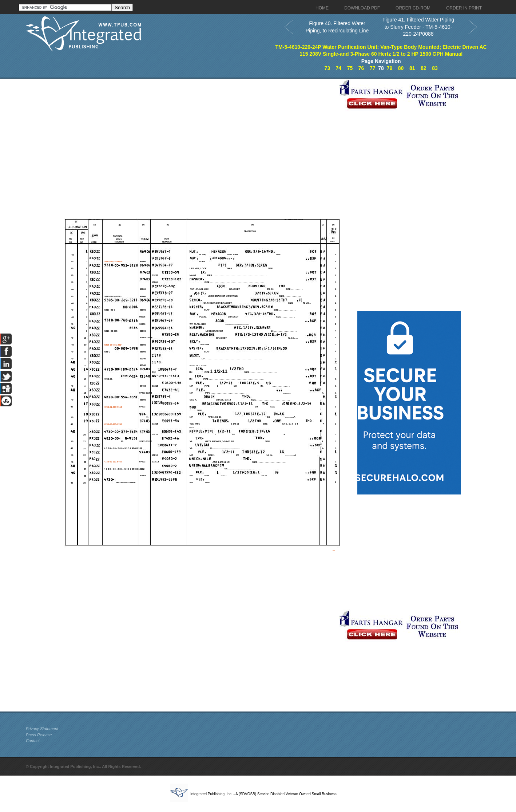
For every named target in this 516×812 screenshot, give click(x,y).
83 (435, 68)
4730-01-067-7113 (113, 407)
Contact (33, 741)
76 (361, 68)
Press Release (39, 735)
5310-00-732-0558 (113, 261)
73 (327, 68)
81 (412, 68)
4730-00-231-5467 (113, 462)
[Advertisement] (180, 130)
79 (390, 68)
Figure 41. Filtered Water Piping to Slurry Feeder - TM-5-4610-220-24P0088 (418, 27)
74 (339, 68)
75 (350, 68)
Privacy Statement (42, 729)
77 (373, 68)
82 (424, 68)
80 (401, 68)
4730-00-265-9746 (113, 424)
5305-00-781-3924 (113, 345)
